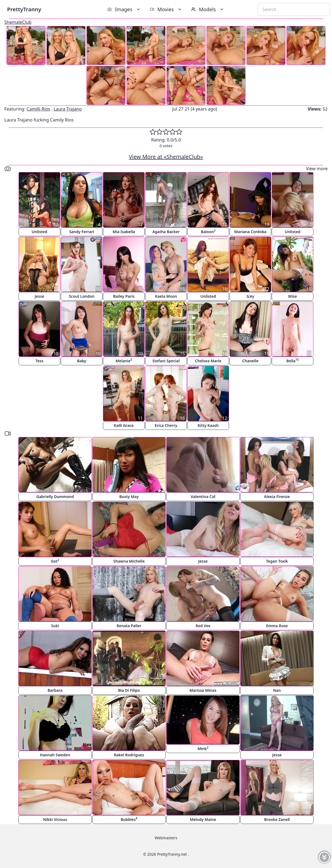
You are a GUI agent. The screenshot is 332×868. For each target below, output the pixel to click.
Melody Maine (203, 819)
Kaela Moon (166, 296)
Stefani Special (166, 361)
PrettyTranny (24, 9)
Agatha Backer (166, 232)
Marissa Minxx (203, 690)
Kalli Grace (124, 425)
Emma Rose (277, 626)
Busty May (129, 497)
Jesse (40, 296)
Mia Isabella (124, 232)
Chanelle (250, 361)
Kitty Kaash (208, 425)
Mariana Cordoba (250, 232)
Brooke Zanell (277, 819)
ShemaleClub (18, 22)
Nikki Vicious (55, 819)
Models (208, 9)
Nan (277, 690)
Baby (82, 361)
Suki (55, 626)
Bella (293, 361)
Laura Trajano (68, 109)
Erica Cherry (166, 425)
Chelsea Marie (208, 361)
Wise (293, 296)
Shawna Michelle (129, 561)
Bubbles (129, 819)
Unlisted (40, 232)
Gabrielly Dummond (55, 497)
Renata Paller (129, 626)
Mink (203, 748)
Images (124, 9)
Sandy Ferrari (82, 232)
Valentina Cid (203, 497)
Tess (40, 361)
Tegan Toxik (277, 561)
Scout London (81, 296)
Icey (250, 296)
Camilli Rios (38, 109)
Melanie (124, 361)
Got (55, 561)
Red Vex (203, 626)
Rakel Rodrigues (129, 755)
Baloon (208, 231)
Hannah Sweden (55, 755)
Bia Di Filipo (129, 690)
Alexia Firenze (277, 497)
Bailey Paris (124, 296)
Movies (166, 9)
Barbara (55, 690)
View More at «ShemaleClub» (166, 157)
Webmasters (166, 838)
